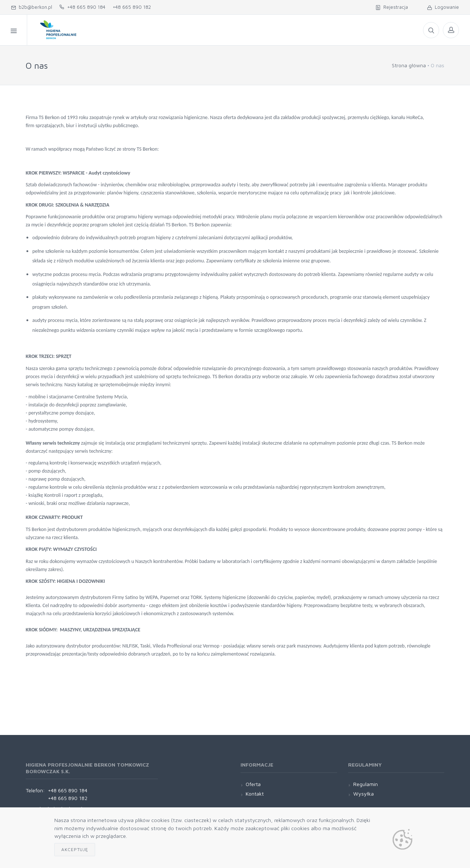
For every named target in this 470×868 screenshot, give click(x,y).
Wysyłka (364, 794)
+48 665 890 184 (82, 7)
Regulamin (366, 784)
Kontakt (233, 30)
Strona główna (409, 65)
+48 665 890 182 (132, 7)
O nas (202, 30)
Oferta (266, 30)
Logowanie (443, 7)
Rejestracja (392, 7)
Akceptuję (75, 849)
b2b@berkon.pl (32, 7)
